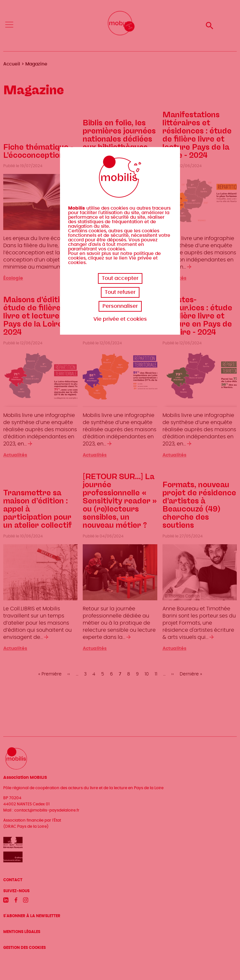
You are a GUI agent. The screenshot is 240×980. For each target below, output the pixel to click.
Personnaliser (120, 306)
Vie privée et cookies (120, 319)
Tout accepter (120, 278)
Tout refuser (120, 292)
